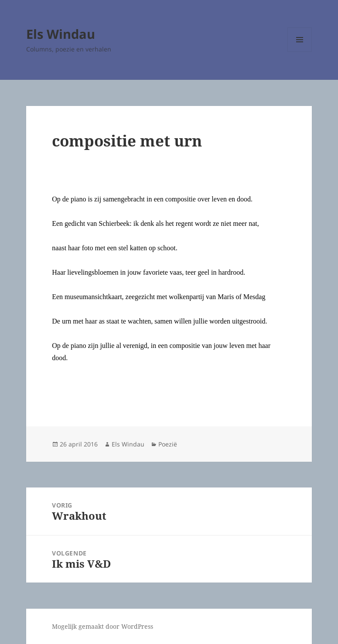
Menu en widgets (300, 52)
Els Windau (61, 34)
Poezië (168, 444)
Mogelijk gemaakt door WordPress (102, 626)
